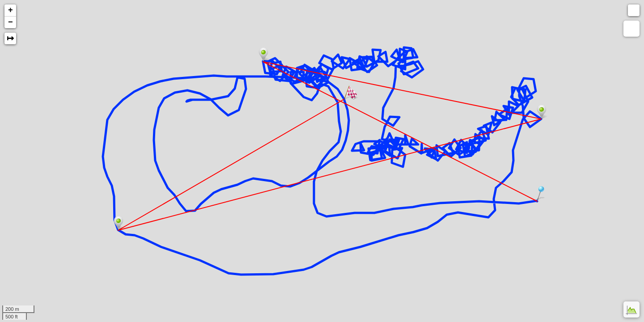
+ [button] (11, 10)
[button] (634, 10)
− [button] (11, 22)
